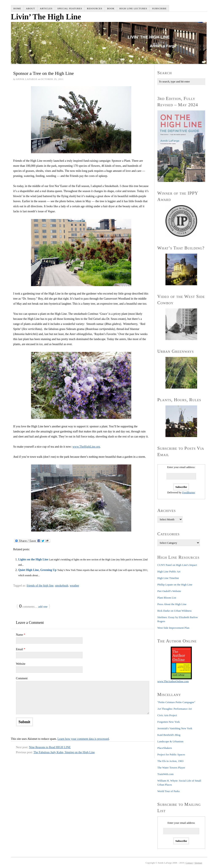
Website (21, 664)
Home (17, 8)
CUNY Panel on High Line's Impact (177, 565)
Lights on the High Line (33, 559)
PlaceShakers (165, 748)
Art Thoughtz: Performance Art (175, 709)
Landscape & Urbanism (170, 741)
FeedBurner (189, 492)
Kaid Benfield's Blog (169, 735)
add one (43, 607)
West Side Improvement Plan (173, 628)
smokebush (62, 586)
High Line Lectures (133, 8)
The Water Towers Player (171, 768)
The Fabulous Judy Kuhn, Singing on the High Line (64, 752)
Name (21, 635)
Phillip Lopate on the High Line (175, 585)
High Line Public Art (169, 571)
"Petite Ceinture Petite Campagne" (176, 702)
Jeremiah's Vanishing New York (175, 728)
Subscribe (159, 8)
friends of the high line (40, 586)
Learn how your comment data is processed (83, 739)
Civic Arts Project (167, 715)
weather (74, 586)
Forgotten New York (169, 722)
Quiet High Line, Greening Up (37, 570)
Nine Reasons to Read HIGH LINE (50, 747)
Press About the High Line (172, 604)
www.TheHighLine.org (86, 447)
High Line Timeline (168, 578)
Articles (46, 8)
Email (21, 649)
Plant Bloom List (167, 598)
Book (111, 8)
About (30, 8)
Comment (22, 678)
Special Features (70, 8)
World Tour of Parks (169, 791)
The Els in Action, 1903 (171, 761)
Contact (189, 863)
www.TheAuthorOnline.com (173, 681)
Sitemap (198, 863)
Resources (95, 8)
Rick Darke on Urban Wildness (175, 611)
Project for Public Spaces (171, 754)
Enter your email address (181, 823)
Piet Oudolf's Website (169, 591)
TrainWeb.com (166, 774)
